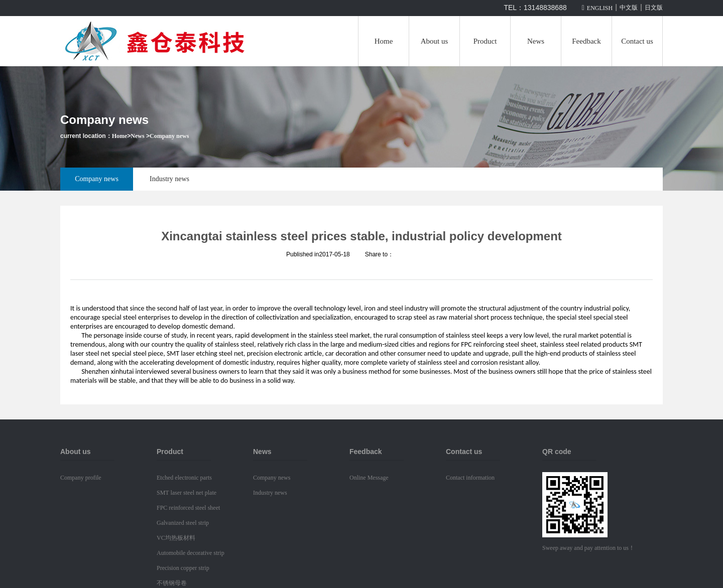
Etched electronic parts (184, 478)
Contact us (637, 41)
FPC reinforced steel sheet (188, 508)
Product (485, 41)
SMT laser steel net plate (187, 493)
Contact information (470, 478)
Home (384, 41)
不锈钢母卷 (172, 583)
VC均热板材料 (176, 538)
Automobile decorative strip (191, 553)
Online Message (369, 478)
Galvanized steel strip (183, 523)
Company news (169, 136)
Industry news (169, 179)
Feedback (586, 41)
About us (435, 41)
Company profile (81, 478)
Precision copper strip (183, 568)
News (536, 41)
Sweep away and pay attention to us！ (588, 548)
